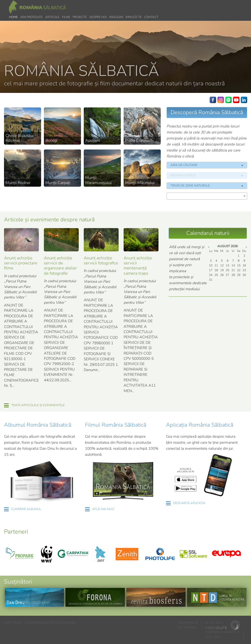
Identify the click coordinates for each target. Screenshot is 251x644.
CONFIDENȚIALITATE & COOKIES (51, 623)
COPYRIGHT (13, 623)
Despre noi (98, 17)
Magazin (116, 17)
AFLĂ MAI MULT (103, 509)
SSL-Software (186, 627)
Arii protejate (31, 17)
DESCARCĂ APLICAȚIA (189, 503)
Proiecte (80, 17)
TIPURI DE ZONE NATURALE (207, 186)
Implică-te (134, 17)
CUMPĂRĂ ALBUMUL (26, 509)
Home (13, 17)
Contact (151, 17)
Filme (66, 17)
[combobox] (207, 196)
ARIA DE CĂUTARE (207, 165)
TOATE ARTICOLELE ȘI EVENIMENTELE (38, 405)
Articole (52, 17)
